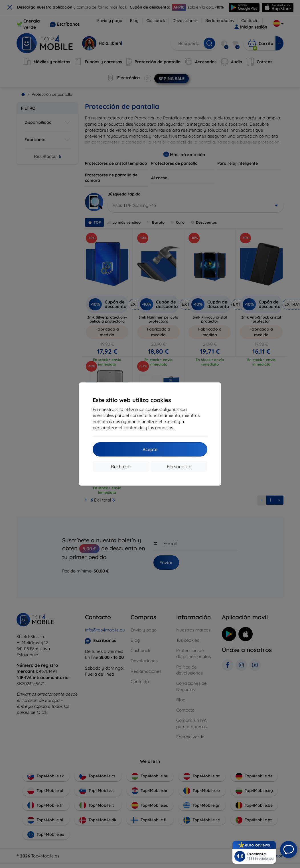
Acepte (150, 449)
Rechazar (121, 466)
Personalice (179, 466)
